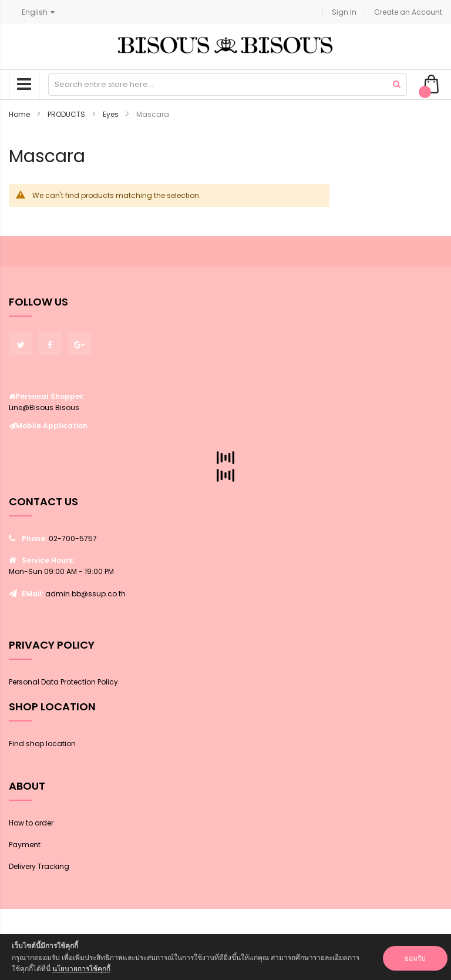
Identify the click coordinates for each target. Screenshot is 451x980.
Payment (25, 845)
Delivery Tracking (39, 866)
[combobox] (228, 85)
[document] (225, 957)
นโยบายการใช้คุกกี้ (81, 969)
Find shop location (42, 744)
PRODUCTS (67, 114)
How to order (31, 823)
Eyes (112, 114)
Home (20, 114)
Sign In (344, 12)
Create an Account (408, 12)
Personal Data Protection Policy (63, 682)
